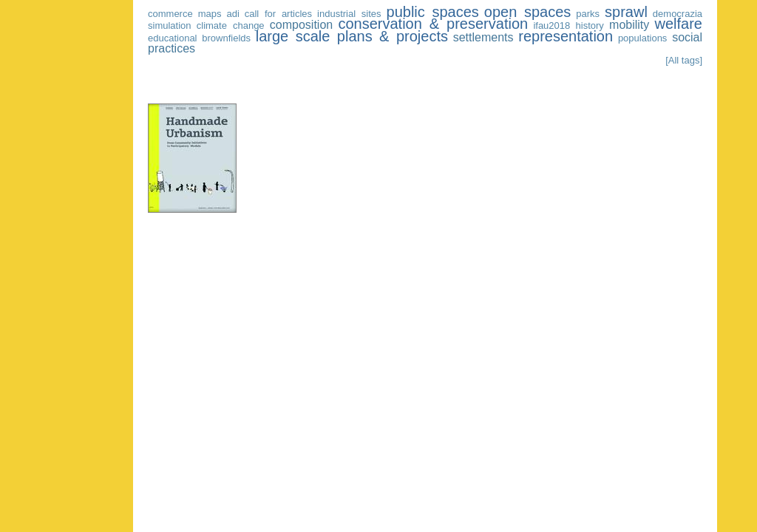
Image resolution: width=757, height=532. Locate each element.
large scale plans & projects (352, 36)
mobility (629, 25)
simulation (170, 25)
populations (643, 38)
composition (301, 25)
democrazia (678, 14)
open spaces (528, 12)
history (590, 25)
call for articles (278, 14)
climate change (231, 25)
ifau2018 (551, 25)
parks (588, 14)
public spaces (433, 12)
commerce (170, 14)
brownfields (226, 38)
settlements (483, 37)
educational (173, 38)
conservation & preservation (433, 24)
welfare (679, 24)
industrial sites (349, 14)
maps (210, 14)
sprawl (626, 12)
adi (232, 14)
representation (566, 36)
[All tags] (684, 60)
